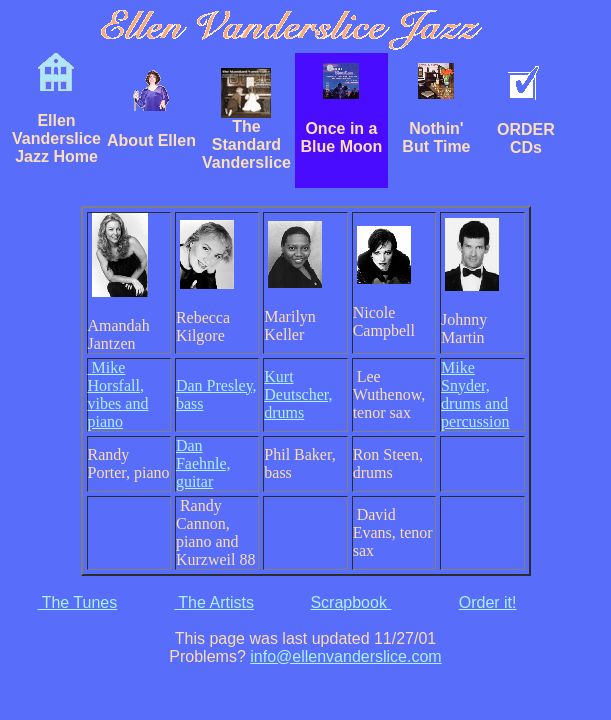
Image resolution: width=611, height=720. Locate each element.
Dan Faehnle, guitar (203, 463)
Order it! (488, 602)
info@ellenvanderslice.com (345, 656)
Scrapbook (350, 602)
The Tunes (77, 602)
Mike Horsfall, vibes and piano (118, 394)
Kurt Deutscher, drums (298, 394)
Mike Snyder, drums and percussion (475, 394)
